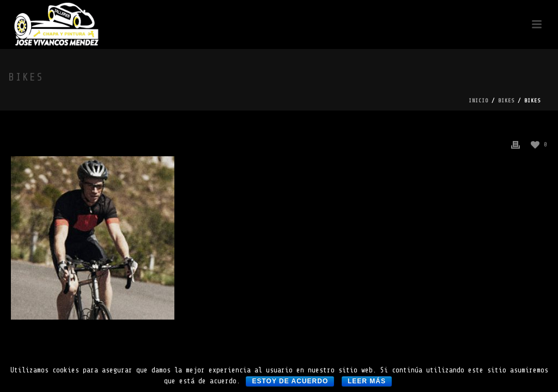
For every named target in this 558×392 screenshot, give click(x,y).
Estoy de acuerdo (290, 381)
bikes (506, 100)
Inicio (478, 100)
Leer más (367, 381)
